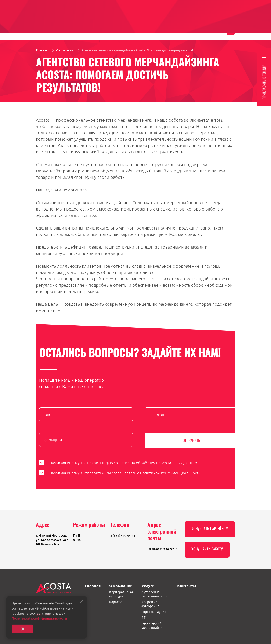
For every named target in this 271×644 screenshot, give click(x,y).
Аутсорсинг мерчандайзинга (154, 594)
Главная (93, 586)
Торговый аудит (154, 612)
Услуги (148, 586)
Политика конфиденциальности (52, 616)
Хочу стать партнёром (210, 528)
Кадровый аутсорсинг (150, 604)
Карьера (116, 602)
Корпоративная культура (121, 594)
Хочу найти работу (207, 549)
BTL (144, 617)
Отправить (191, 440)
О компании (121, 586)
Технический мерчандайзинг (153, 625)
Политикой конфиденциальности (170, 473)
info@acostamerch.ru (163, 549)
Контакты (187, 586)
